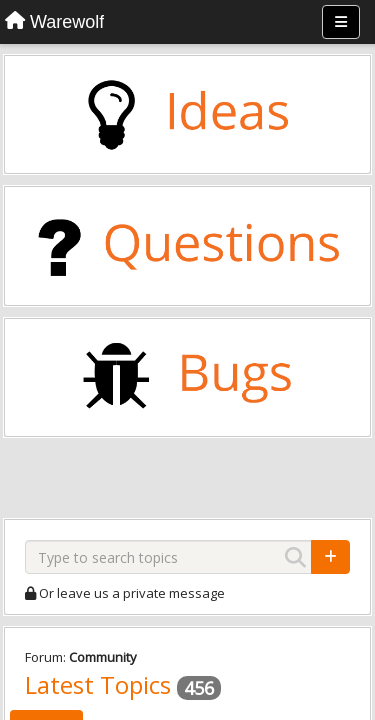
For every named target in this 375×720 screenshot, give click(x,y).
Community (103, 657)
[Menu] (341, 22)
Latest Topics (98, 684)
